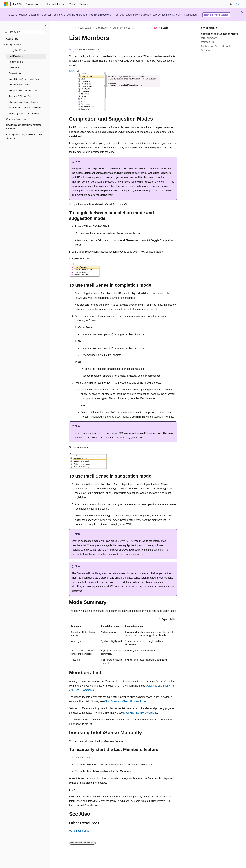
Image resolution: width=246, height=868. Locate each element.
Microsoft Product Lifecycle (92, 15)
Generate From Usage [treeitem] (17, 119)
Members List (208, 42)
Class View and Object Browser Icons (125, 701)
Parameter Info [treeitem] (16, 62)
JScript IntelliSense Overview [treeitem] (23, 91)
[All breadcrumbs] (72, 28)
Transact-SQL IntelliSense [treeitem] (21, 96)
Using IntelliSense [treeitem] (18, 50)
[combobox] (25, 32)
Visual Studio (84, 28)
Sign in (239, 4)
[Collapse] (45, 25)
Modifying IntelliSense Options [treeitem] (24, 102)
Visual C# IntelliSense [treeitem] (19, 85)
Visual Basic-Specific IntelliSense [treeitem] (25, 79)
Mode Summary (209, 38)
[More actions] (174, 28)
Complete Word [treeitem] (16, 73)
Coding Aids (102, 28)
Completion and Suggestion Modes (219, 34)
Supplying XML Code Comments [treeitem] (25, 113)
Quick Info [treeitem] (14, 68)
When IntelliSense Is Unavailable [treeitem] (25, 108)
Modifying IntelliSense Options (140, 713)
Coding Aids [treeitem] (12, 39)
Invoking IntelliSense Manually (216, 46)
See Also (205, 50)
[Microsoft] (6, 4)
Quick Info (152, 686)
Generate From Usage (90, 573)
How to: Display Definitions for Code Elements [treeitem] (24, 127)
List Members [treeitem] (16, 56)
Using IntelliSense (121, 28)
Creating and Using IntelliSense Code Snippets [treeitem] (25, 136)
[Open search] (231, 4)
